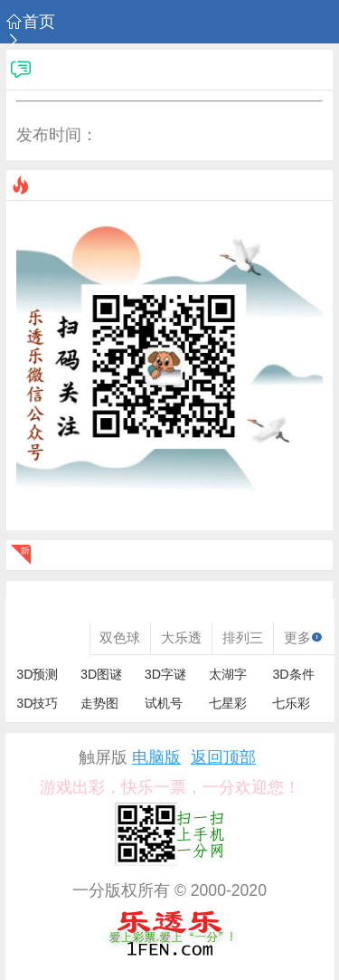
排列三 (243, 637)
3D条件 (293, 674)
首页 (31, 22)
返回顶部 (223, 758)
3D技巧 (37, 703)
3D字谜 (165, 674)
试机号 (164, 703)
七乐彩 (291, 703)
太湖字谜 (228, 675)
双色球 (120, 637)
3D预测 (37, 674)
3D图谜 (101, 674)
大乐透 (181, 637)
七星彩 (228, 703)
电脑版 (156, 758)
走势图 (99, 703)
